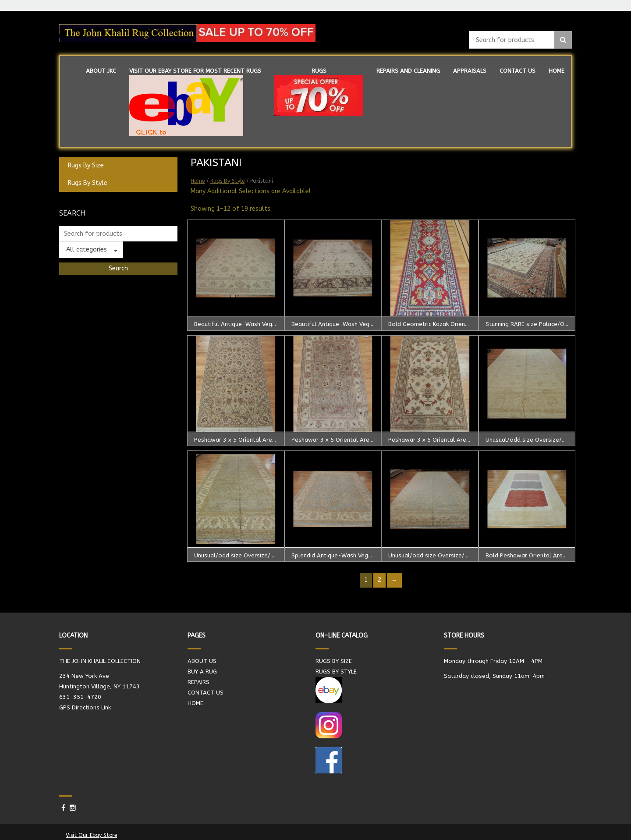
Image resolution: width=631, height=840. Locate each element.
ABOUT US (202, 661)
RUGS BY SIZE (334, 661)
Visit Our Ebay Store (91, 835)
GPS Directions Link (85, 707)
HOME (557, 71)
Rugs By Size (86, 165)
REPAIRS (199, 682)
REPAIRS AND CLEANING (408, 71)
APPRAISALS (470, 71)
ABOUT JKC (101, 71)
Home (198, 181)
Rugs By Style (88, 183)
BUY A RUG (202, 672)
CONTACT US (518, 71)
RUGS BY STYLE (336, 672)
